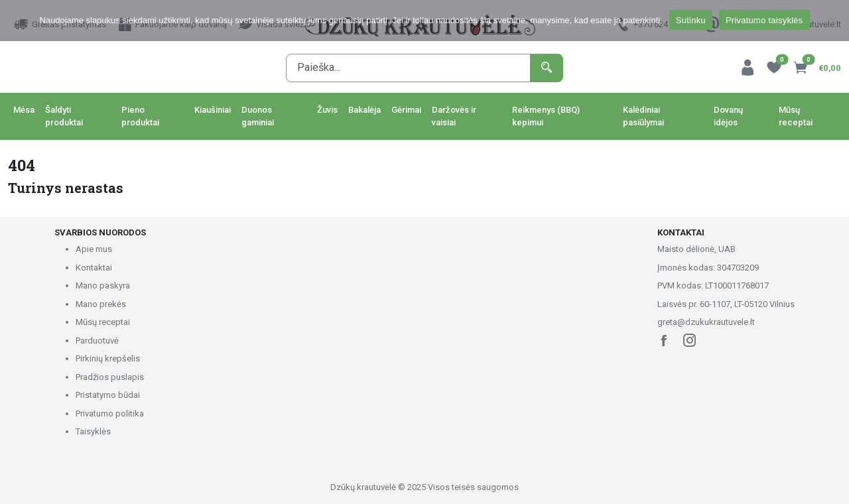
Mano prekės (101, 304)
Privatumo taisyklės (764, 20)
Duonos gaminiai (258, 116)
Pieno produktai (140, 116)
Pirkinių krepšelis (108, 358)
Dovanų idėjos (728, 116)
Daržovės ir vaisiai (454, 116)
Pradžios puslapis (110, 377)
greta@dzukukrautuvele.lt (706, 322)
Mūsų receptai (796, 116)
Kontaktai (94, 268)
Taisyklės (93, 431)
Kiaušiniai (213, 110)
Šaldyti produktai (64, 116)
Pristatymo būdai (108, 395)
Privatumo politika (110, 413)
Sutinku (691, 20)
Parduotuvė (97, 341)
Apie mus (94, 249)
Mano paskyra (103, 285)
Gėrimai (406, 110)
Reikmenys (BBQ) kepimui (546, 116)
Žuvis (327, 110)
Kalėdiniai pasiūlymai (643, 116)
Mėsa (24, 110)
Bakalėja (364, 110)
